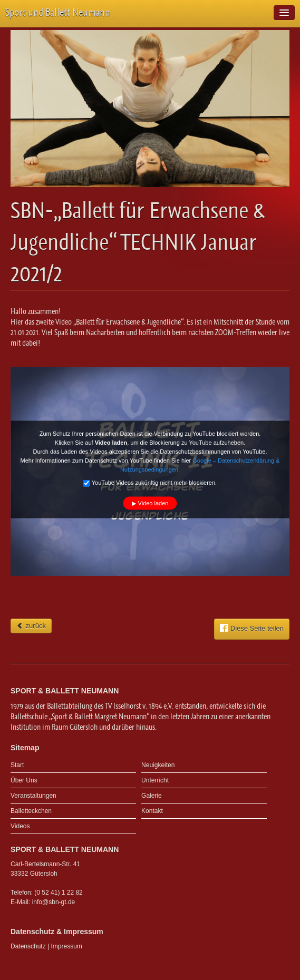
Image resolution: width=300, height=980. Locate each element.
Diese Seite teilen (252, 628)
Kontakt (152, 811)
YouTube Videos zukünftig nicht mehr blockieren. (150, 483)
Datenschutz (28, 946)
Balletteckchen (31, 811)
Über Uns (24, 780)
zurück (31, 626)
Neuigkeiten (158, 765)
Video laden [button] (153, 503)
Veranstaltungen (33, 796)
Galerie (152, 796)
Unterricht (155, 780)
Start (17, 765)
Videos (20, 826)
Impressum (67, 946)
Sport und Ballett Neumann (58, 12)
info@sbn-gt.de (54, 902)
